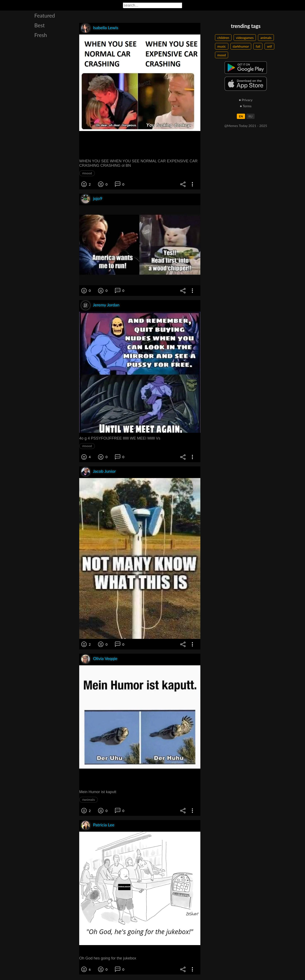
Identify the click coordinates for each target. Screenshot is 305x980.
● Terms (246, 106)
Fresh (41, 35)
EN (241, 116)
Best (40, 25)
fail (258, 46)
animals (266, 38)
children (223, 38)
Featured (45, 15)
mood (222, 55)
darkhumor (241, 46)
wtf (269, 46)
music (222, 46)
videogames (245, 38)
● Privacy (246, 100)
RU (250, 116)
